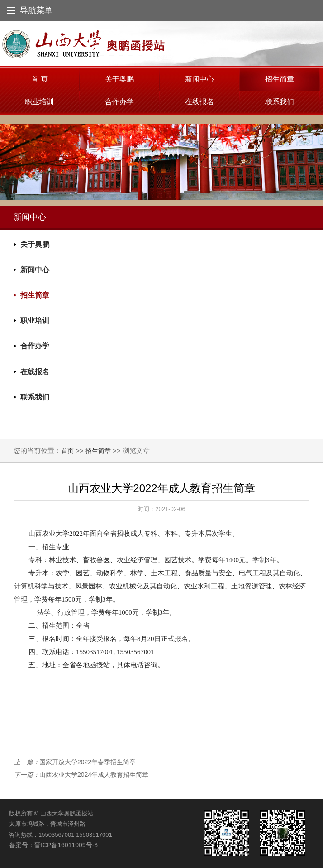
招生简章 (280, 79)
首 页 (39, 79)
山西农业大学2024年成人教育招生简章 (94, 775)
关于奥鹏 (119, 79)
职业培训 (39, 102)
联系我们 (280, 102)
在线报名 (199, 102)
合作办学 (119, 102)
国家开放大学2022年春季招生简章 (88, 762)
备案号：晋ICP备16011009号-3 (53, 845)
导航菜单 (30, 10)
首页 (67, 451)
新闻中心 (199, 79)
